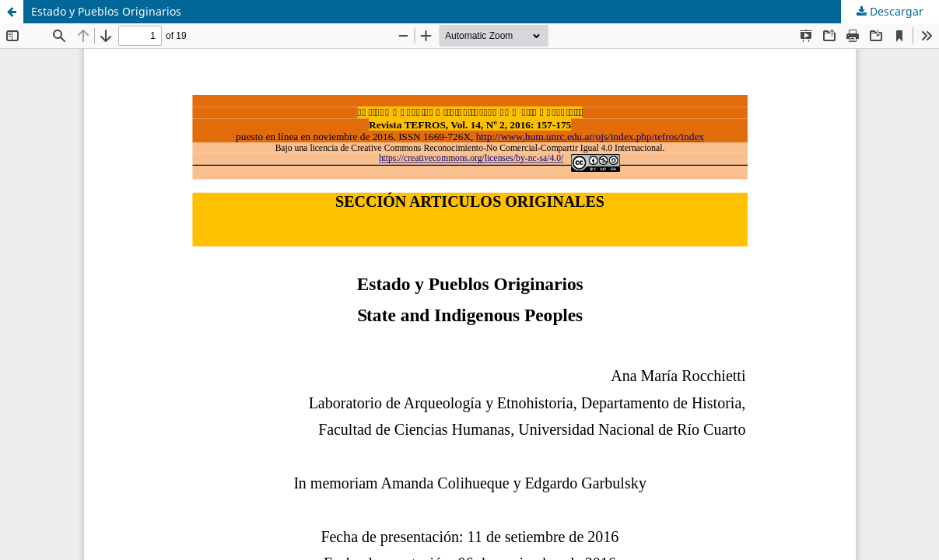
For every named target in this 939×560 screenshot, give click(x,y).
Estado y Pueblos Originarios (106, 11)
